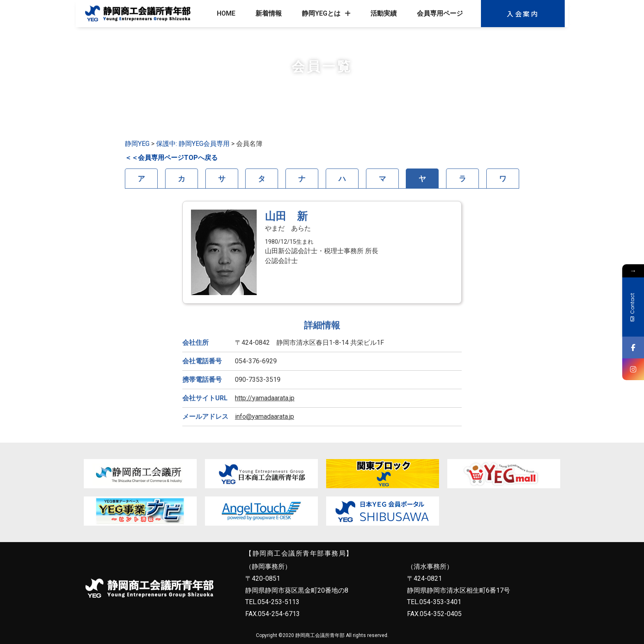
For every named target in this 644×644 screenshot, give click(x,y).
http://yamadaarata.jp (265, 398)
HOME (226, 13)
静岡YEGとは (326, 14)
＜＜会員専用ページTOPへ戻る (171, 158)
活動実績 (384, 13)
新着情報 (269, 13)
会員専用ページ (440, 13)
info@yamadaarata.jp (264, 417)
